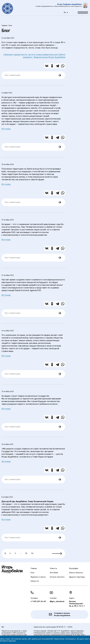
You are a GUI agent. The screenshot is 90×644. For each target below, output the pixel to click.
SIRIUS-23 (35, 581)
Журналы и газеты (38, 577)
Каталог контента (57, 577)
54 (32, 553)
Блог (32, 573)
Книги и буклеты (76, 573)
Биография (74, 568)
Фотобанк (54, 573)
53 (26, 553)
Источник (6, 129)
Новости (53, 568)
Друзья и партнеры (77, 577)
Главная (34, 568)
